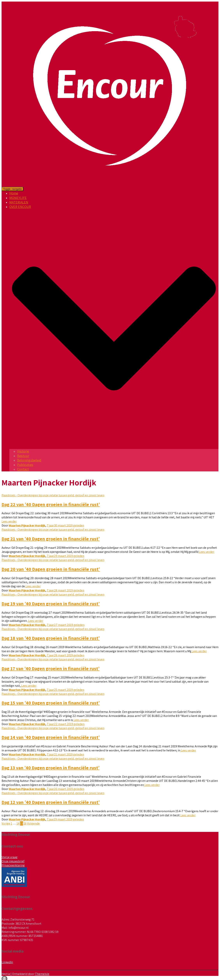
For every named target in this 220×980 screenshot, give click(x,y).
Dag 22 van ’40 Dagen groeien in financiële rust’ (51, 504)
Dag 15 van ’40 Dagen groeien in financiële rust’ (51, 703)
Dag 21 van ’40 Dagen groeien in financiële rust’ (51, 539)
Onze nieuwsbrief (13, 861)
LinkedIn (7, 962)
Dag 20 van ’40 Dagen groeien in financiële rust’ (51, 569)
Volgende (33, 823)
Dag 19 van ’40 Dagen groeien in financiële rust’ (51, 604)
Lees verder (9, 521)
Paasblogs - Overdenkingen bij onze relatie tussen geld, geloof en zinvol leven (53, 495)
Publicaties (25, 465)
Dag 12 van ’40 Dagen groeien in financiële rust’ (51, 802)
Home (14, 193)
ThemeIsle (42, 974)
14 (18, 823)
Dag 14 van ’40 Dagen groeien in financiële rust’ (51, 737)
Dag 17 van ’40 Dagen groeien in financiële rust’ (51, 668)
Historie (23, 451)
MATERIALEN (19, 202)
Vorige (6, 823)
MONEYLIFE (18, 198)
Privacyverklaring (13, 865)
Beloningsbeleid (29, 460)
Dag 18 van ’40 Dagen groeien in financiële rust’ (51, 638)
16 (25, 823)
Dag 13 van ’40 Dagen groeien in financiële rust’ (51, 768)
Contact (23, 469)
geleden (65, 525)
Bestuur (23, 456)
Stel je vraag (10, 857)
